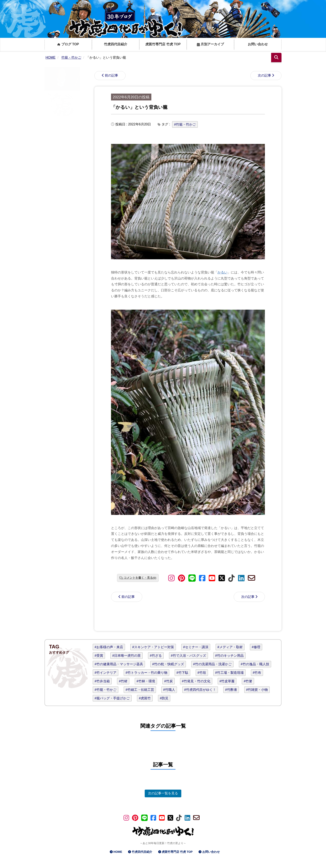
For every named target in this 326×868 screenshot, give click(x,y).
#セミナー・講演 (196, 647)
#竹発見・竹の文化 (196, 681)
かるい (222, 272)
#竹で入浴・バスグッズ (188, 656)
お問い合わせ (258, 44)
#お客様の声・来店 (109, 647)
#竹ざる (156, 656)
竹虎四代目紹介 (116, 44)
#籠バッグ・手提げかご (112, 698)
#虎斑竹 (145, 698)
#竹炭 (169, 681)
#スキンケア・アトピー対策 (153, 647)
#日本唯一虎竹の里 (127, 656)
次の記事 (264, 75)
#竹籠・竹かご (185, 124)
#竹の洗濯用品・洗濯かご (212, 664)
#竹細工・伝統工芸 (140, 690)
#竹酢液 (231, 690)
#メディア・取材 (230, 647)
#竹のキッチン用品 (229, 656)
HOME (118, 852)
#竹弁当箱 (102, 681)
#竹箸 (248, 681)
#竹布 (257, 673)
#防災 (164, 698)
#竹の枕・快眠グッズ (168, 664)
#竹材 (123, 681)
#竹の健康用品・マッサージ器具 (119, 664)
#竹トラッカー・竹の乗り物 (146, 673)
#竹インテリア (106, 673)
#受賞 (99, 656)
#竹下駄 (182, 673)
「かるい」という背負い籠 (139, 107)
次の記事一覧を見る (163, 793)
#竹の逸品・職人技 (255, 664)
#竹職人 (169, 690)
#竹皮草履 (227, 681)
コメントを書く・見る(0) (140, 578)
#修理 (256, 647)
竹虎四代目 (51, 95)
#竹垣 (202, 673)
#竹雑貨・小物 (257, 690)
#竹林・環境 (146, 681)
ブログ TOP (68, 44)
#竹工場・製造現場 (229, 673)
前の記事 (111, 75)
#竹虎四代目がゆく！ (200, 690)
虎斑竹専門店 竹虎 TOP (163, 44)
